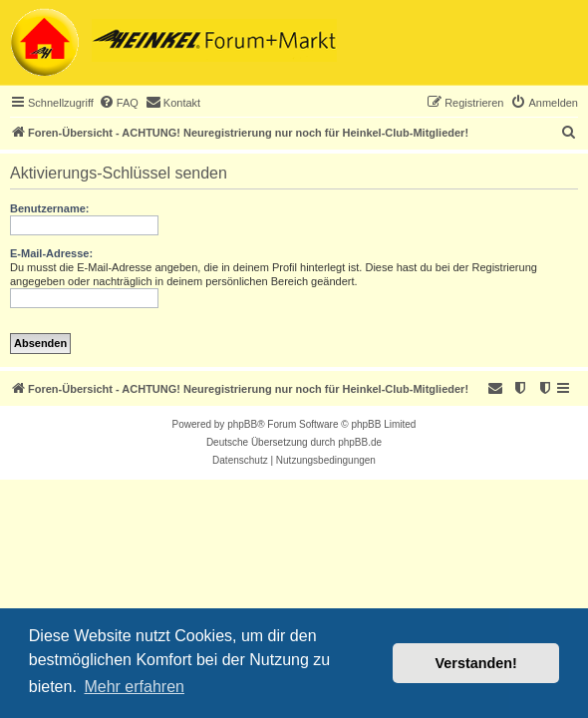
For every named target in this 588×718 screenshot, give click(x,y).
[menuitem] (119, 103)
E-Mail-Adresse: (51, 253)
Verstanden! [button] (476, 663)
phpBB (242, 424)
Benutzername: (49, 208)
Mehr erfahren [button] (134, 687)
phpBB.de (360, 442)
